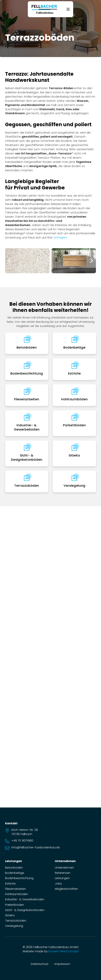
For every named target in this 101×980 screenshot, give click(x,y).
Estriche (74, 373)
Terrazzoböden (27, 486)
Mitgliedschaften (66, 889)
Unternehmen (64, 868)
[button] (10, 261)
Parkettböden (74, 425)
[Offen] (68, 9)
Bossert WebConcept (64, 951)
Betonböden (27, 347)
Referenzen (63, 873)
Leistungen (62, 878)
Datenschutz (40, 964)
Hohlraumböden (74, 399)
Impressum (62, 964)
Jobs (58, 884)
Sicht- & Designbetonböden (27, 457)
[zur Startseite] (44, 9)
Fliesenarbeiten (27, 399)
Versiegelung (74, 486)
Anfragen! (60, 238)
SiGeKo (74, 455)
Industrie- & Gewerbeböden (27, 427)
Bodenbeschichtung (27, 373)
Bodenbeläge (74, 347)
